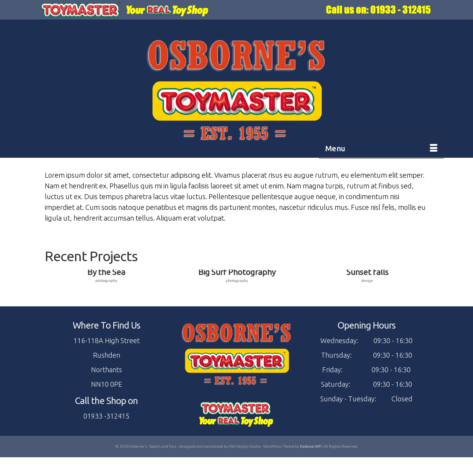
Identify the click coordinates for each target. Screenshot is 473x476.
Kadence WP (310, 446)
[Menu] (381, 149)
